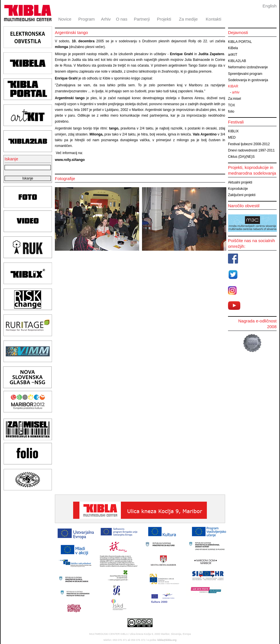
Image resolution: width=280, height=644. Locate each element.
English (270, 6)
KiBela (233, 48)
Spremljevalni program (245, 74)
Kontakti (213, 19)
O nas (122, 19)
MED (232, 137)
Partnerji (142, 19)
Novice (65, 19)
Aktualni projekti (240, 182)
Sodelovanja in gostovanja (248, 80)
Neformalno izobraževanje (248, 67)
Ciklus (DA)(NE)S (241, 157)
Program (87, 19)
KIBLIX (233, 131)
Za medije (188, 19)
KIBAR (233, 86)
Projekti (164, 19)
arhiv (236, 92)
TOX (231, 105)
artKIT (233, 55)
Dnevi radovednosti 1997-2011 (251, 150)
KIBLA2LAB (237, 61)
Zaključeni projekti (242, 195)
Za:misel (234, 99)
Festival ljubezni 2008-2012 (249, 144)
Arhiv (106, 19)
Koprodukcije (238, 189)
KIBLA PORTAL (240, 42)
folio (231, 111)
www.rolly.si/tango (70, 160)
